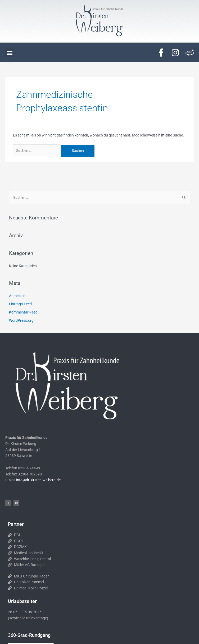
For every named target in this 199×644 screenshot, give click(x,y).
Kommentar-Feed (23, 312)
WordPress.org (21, 320)
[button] (10, 53)
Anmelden (17, 296)
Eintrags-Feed (20, 304)
